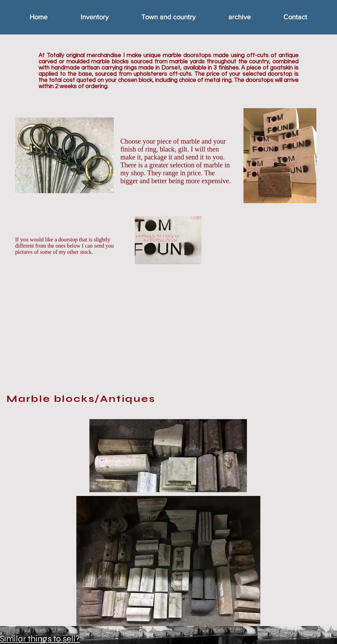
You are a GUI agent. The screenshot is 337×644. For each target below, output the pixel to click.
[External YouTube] (171, 327)
